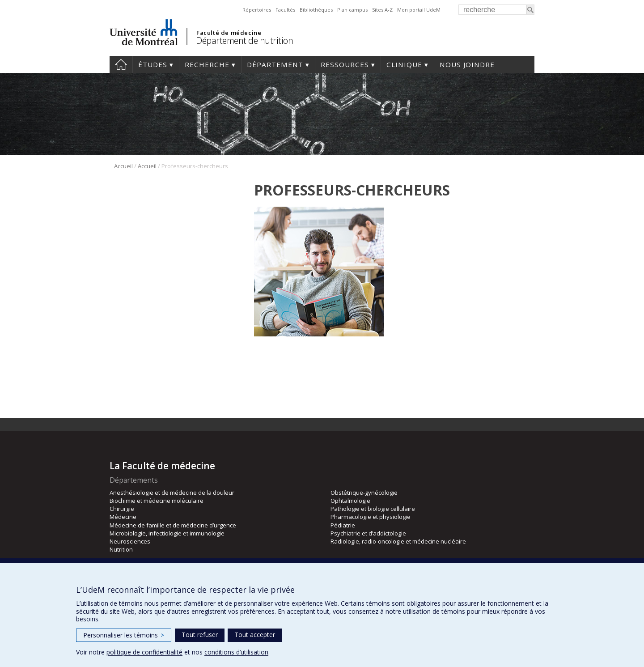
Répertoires (257, 10)
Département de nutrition (244, 40)
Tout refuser (200, 635)
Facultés (285, 10)
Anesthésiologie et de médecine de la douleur (172, 493)
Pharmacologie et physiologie (371, 517)
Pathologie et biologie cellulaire (373, 509)
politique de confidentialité (144, 652)
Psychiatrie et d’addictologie (368, 533)
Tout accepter (255, 635)
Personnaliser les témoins (124, 635)
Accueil (121, 64)
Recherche (207, 64)
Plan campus (352, 10)
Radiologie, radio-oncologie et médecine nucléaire (398, 541)
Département (275, 64)
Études (153, 64)
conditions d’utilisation (236, 652)
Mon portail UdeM (419, 10)
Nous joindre (467, 64)
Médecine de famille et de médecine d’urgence (173, 525)
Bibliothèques (316, 10)
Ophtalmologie (350, 501)
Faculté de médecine (229, 33)
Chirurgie (122, 509)
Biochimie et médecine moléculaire (157, 501)
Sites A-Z (382, 10)
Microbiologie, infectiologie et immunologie (167, 533)
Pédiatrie (343, 525)
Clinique (404, 64)
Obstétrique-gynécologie (364, 493)
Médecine (123, 517)
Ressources (345, 64)
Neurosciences (130, 541)
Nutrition (121, 549)
